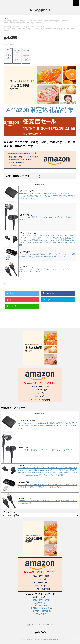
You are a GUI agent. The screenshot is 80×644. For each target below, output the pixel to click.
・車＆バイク (40, 614)
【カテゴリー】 (9, 512)
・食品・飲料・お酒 (40, 600)
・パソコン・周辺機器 (40, 611)
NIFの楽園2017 (40, 10)
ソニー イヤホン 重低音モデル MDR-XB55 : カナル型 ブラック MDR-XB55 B (47, 450)
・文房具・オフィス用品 (40, 608)
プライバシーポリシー (45, 625)
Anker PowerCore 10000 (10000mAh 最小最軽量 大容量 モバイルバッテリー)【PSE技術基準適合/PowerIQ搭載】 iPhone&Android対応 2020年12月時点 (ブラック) (47, 196)
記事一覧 (30, 625)
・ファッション (40, 603)
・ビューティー (40, 605)
